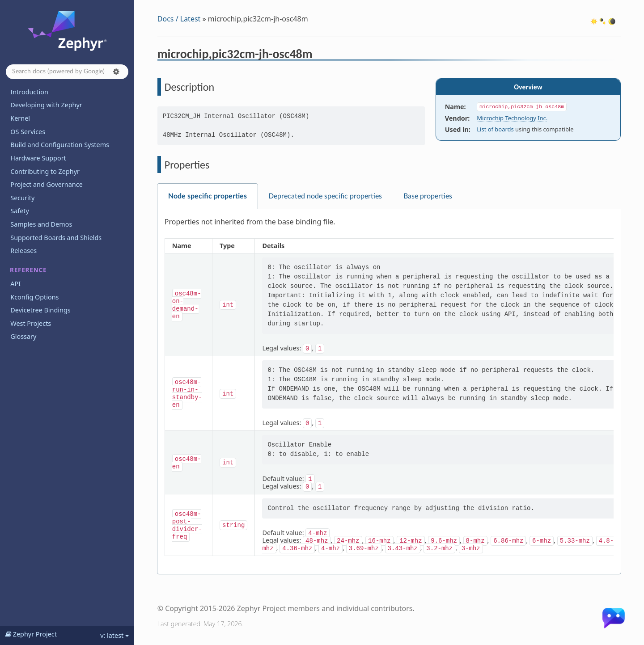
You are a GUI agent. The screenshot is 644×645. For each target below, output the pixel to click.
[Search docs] (67, 72)
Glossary (23, 336)
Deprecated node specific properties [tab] (325, 196)
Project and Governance (46, 184)
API (15, 284)
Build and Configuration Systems (60, 145)
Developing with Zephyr (46, 105)
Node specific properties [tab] (208, 196)
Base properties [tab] (428, 196)
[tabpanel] (389, 392)
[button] (116, 72)
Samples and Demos (41, 224)
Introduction (29, 92)
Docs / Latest (179, 19)
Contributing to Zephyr (45, 171)
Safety (20, 211)
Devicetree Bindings (40, 310)
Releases (23, 251)
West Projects (31, 323)
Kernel (20, 118)
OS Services (28, 132)
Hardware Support (38, 158)
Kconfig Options (34, 297)
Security (22, 198)
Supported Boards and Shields (56, 238)
